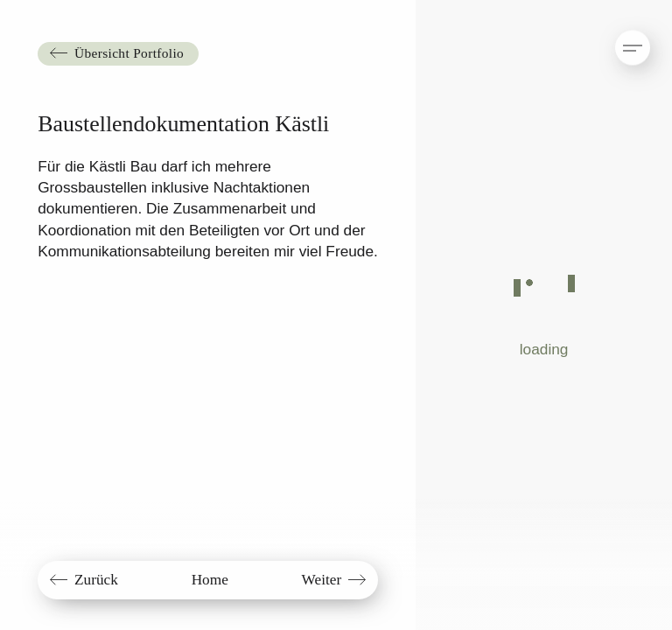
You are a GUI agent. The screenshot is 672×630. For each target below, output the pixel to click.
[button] (617, 39)
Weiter (322, 580)
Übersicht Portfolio (129, 53)
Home (210, 580)
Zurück (96, 580)
